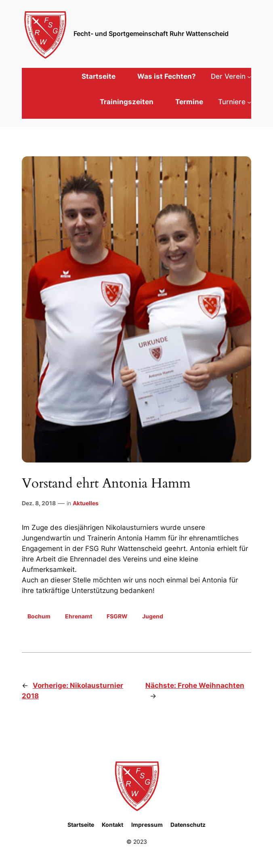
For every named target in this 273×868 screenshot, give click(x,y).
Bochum (39, 616)
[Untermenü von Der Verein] (231, 76)
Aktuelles (86, 503)
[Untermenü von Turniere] (235, 102)
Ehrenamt (79, 616)
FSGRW (117, 616)
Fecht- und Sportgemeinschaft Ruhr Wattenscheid (151, 34)
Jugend (153, 616)
